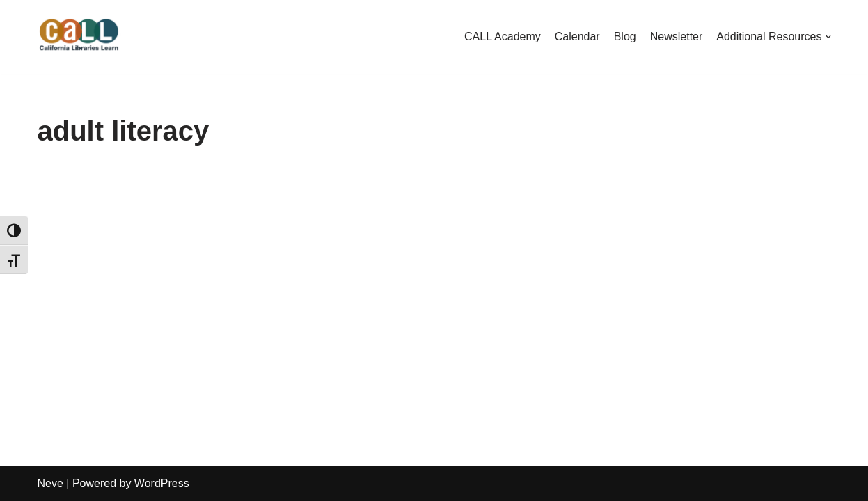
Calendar (577, 37)
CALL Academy (503, 37)
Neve (50, 483)
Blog (625, 37)
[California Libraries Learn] (79, 37)
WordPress (162, 483)
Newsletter (677, 37)
